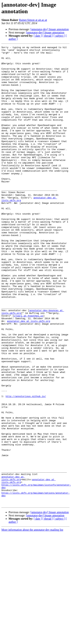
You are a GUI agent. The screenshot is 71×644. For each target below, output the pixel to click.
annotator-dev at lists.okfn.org (29, 376)
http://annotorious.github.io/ (26, 466)
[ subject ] (59, 36)
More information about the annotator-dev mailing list (32, 622)
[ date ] (38, 36)
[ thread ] (48, 36)
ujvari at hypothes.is (29, 370)
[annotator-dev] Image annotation (50, 29)
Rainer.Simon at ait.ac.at (33, 20)
